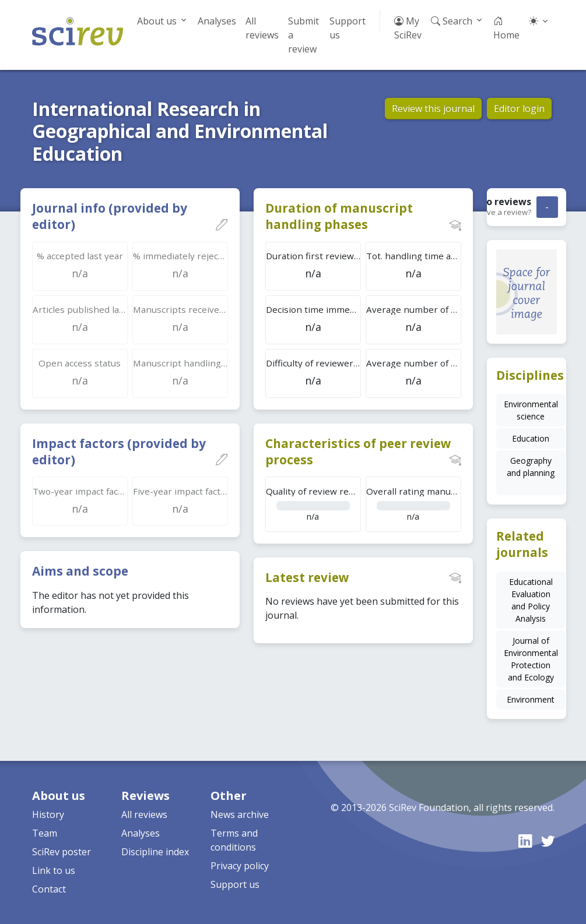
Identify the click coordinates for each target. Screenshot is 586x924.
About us (157, 21)
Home (506, 28)
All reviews (262, 28)
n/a (313, 504)
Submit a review (303, 35)
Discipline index (155, 852)
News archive (240, 814)
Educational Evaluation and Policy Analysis (531, 600)
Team (45, 833)
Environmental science (531, 410)
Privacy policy (240, 866)
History (48, 814)
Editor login (519, 108)
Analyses (217, 21)
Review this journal (433, 108)
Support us (348, 28)
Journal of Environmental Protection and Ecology (531, 659)
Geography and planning (531, 467)
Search (452, 21)
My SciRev (408, 28)
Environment (531, 699)
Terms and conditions (234, 840)
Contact (49, 889)
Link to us (54, 870)
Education (531, 438)
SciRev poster (62, 852)
